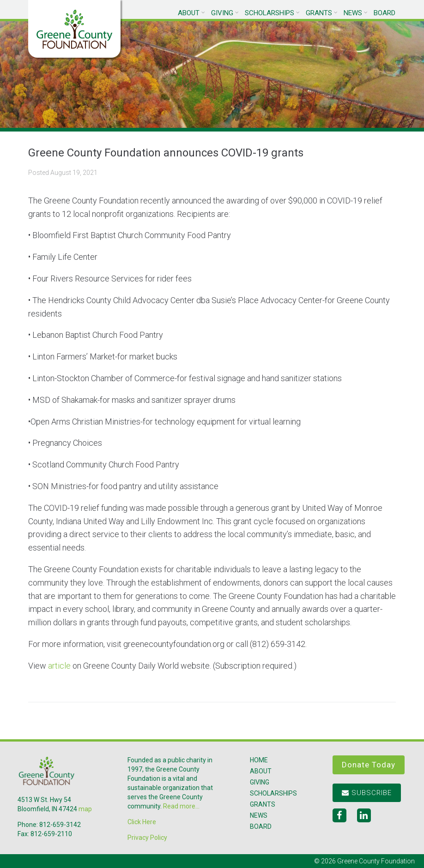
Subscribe (367, 793)
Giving (222, 13)
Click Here (142, 822)
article (59, 666)
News (353, 13)
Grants (319, 13)
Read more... (181, 806)
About (189, 13)
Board (385, 13)
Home (259, 760)
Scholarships (270, 13)
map (85, 809)
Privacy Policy (147, 838)
